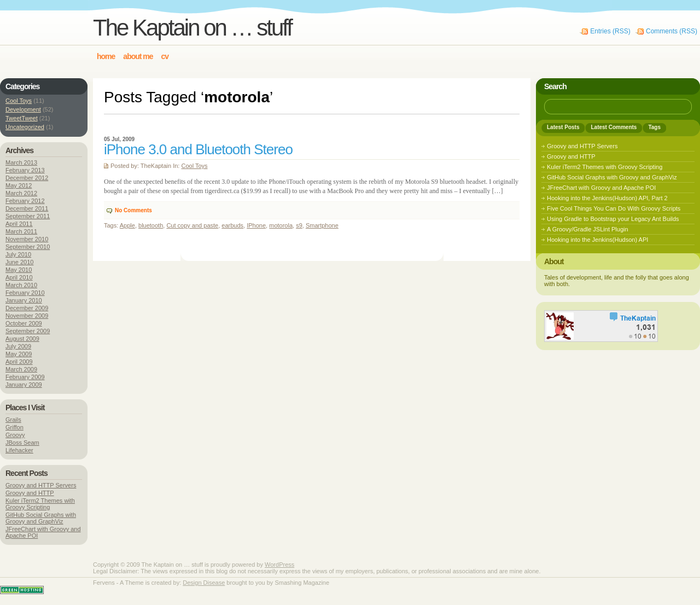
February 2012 (25, 201)
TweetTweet (22, 118)
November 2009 (27, 316)
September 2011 (28, 216)
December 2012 (27, 178)
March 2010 (21, 285)
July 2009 (18, 346)
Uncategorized (25, 127)
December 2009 (27, 308)
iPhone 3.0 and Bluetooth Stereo (198, 149)
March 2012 (21, 193)
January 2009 (24, 385)
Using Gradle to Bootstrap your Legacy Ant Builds (613, 219)
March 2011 (21, 231)
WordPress (279, 565)
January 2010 (24, 300)
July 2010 (18, 254)
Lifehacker (19, 450)
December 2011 (27, 208)
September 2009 (28, 331)
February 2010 (25, 293)
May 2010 (19, 270)
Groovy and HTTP (30, 493)
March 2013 (21, 162)
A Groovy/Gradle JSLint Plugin (588, 229)
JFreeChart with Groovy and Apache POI (601, 188)
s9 (299, 225)
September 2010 (28, 247)
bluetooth (151, 225)
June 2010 (19, 262)
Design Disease (204, 583)
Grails (13, 420)
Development (23, 109)
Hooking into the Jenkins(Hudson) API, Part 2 (607, 198)
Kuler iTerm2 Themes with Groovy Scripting (40, 504)
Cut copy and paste (192, 225)
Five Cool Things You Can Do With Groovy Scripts (614, 208)
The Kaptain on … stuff (192, 28)
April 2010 (19, 277)
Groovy (15, 435)
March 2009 (21, 369)
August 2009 (22, 339)
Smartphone (322, 225)
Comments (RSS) (672, 31)
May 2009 (19, 354)
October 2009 (24, 323)
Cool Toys (194, 166)
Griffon (14, 427)
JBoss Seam (22, 443)
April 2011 (19, 224)
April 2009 (19, 362)
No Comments (133, 210)
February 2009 (25, 377)
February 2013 (25, 170)
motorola (281, 225)
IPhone (256, 225)
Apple (127, 225)
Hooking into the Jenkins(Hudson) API (597, 240)
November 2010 (27, 239)
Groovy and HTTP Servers (41, 485)
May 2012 (19, 185)
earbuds (232, 225)
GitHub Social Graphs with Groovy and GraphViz (41, 518)
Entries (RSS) (610, 31)
